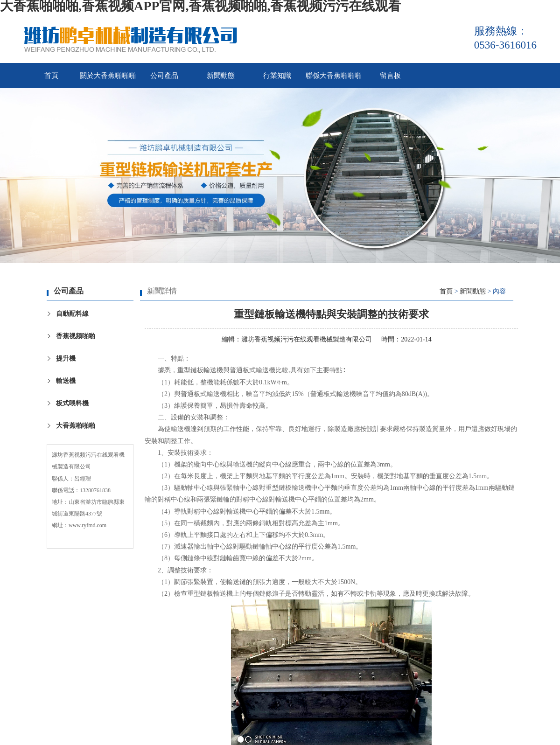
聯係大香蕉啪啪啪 (334, 76)
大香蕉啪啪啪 (76, 426)
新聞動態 (221, 76)
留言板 (390, 76)
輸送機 (66, 381)
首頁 (51, 76)
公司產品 (164, 76)
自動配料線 (72, 314)
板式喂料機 (72, 403)
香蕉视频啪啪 (76, 336)
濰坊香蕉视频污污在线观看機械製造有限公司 (307, 339)
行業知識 (277, 76)
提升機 (66, 359)
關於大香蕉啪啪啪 (108, 76)
